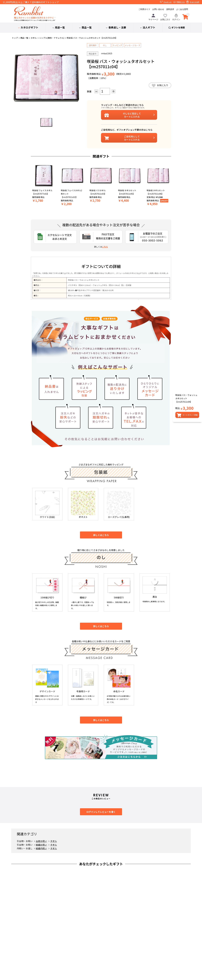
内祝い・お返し (25, 848)
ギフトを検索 (178, 27)
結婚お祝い (41, 845)
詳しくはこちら (101, 535)
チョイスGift (194, 2)
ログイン (176, 17)
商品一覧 (87, 27)
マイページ (153, 17)
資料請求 (170, 9)
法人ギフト (149, 27)
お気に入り (165, 17)
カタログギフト (29, 27)
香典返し (117, 27)
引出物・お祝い (25, 841)
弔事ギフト (181, 2)
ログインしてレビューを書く (101, 812)
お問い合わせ (158, 9)
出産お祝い (41, 841)
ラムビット (167, 2)
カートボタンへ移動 (190, 415)
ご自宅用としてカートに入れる (132, 138)
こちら (105, 247)
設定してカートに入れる (132, 115)
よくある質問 (182, 9)
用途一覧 (60, 27)
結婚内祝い (41, 848)
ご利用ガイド (144, 9)
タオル (54, 841)
